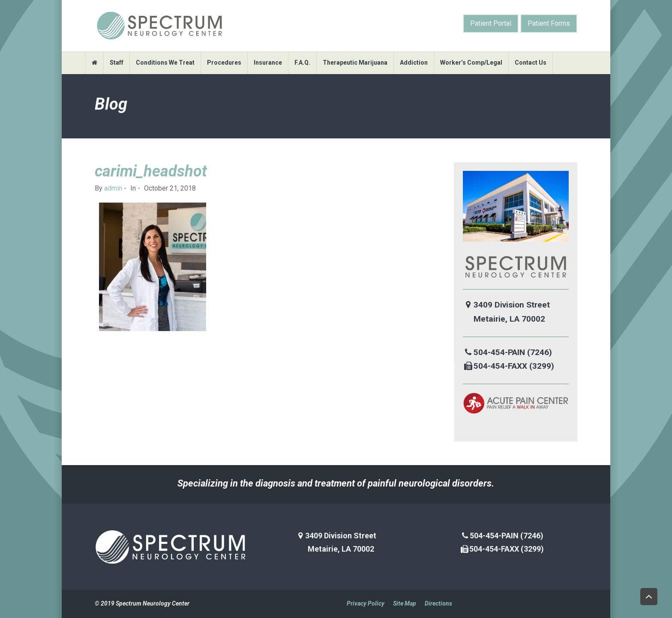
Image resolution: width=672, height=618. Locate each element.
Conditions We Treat (165, 63)
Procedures (224, 63)
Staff (117, 63)
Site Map (405, 603)
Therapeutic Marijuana (355, 63)
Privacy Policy (366, 603)
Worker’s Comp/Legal (471, 63)
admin (113, 188)
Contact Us (531, 63)
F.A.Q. (302, 63)
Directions (438, 603)
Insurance (268, 63)
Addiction (414, 63)
